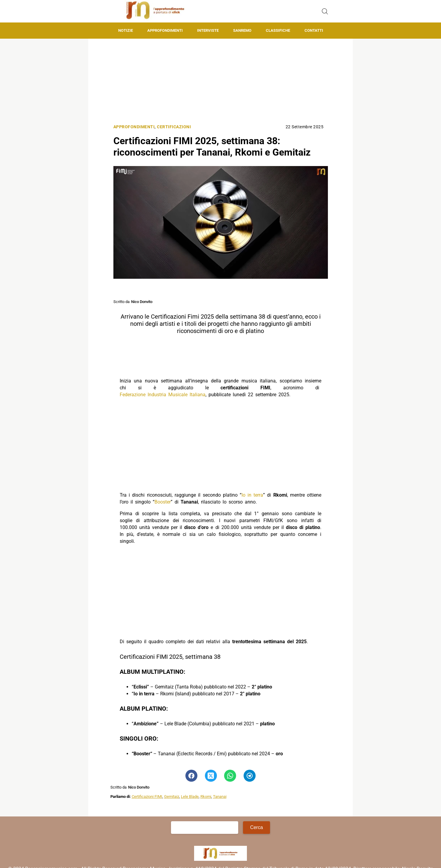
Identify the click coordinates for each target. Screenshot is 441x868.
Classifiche (278, 30)
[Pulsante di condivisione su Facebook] (191, 776)
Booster (163, 502)
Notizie (126, 30)
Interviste (208, 30)
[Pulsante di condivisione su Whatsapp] (230, 776)
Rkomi (206, 797)
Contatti (314, 30)
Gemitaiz (172, 797)
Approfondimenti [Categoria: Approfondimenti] (134, 127)
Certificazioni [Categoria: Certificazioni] (174, 127)
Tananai (220, 797)
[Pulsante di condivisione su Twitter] (211, 776)
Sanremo (242, 30)
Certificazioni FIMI (147, 797)
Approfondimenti (165, 30)
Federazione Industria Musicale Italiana (163, 395)
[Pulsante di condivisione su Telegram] (250, 776)
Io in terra (252, 495)
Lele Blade (190, 797)
